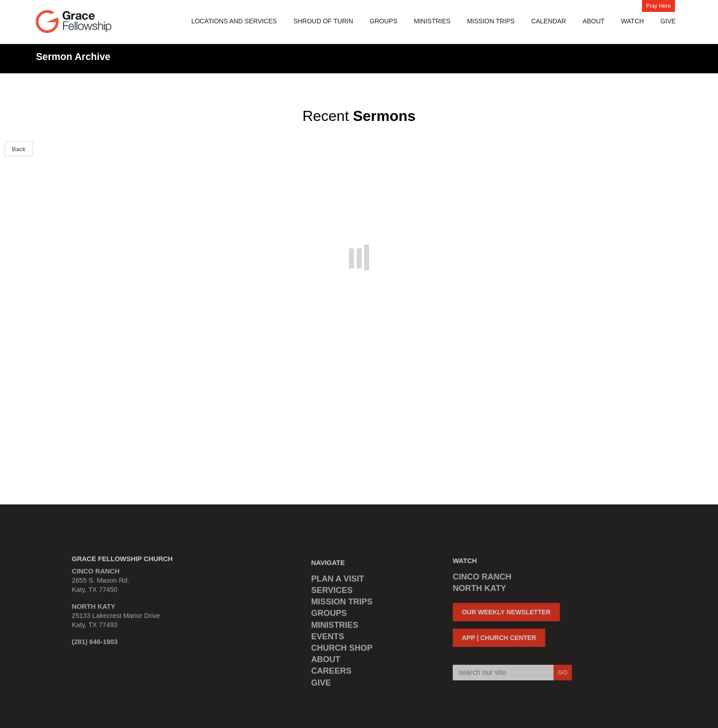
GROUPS (329, 617)
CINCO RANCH (479, 577)
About (593, 21)
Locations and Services (234, 21)
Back (19, 149)
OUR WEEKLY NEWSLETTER (503, 612)
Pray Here (658, 6)
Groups (383, 21)
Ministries (432, 21)
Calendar (549, 21)
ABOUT (326, 663)
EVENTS (327, 640)
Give (668, 21)
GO (559, 672)
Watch (632, 21)
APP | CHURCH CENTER (495, 638)
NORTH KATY (476, 588)
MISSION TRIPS (491, 21)
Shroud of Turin (323, 21)
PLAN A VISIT (337, 582)
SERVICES (332, 594)
